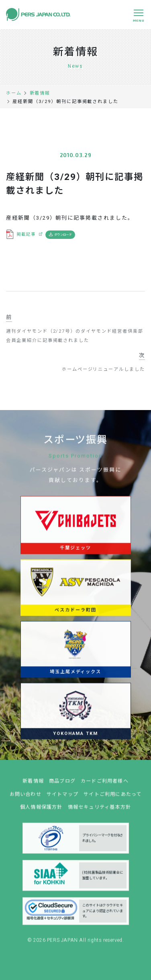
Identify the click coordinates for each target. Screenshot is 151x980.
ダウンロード (63, 235)
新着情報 (33, 784)
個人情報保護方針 (41, 810)
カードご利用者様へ (105, 784)
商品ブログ (62, 784)
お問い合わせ (26, 798)
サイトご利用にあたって (112, 798)
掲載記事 (26, 234)
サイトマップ (62, 798)
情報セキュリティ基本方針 (100, 810)
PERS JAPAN (63, 944)
